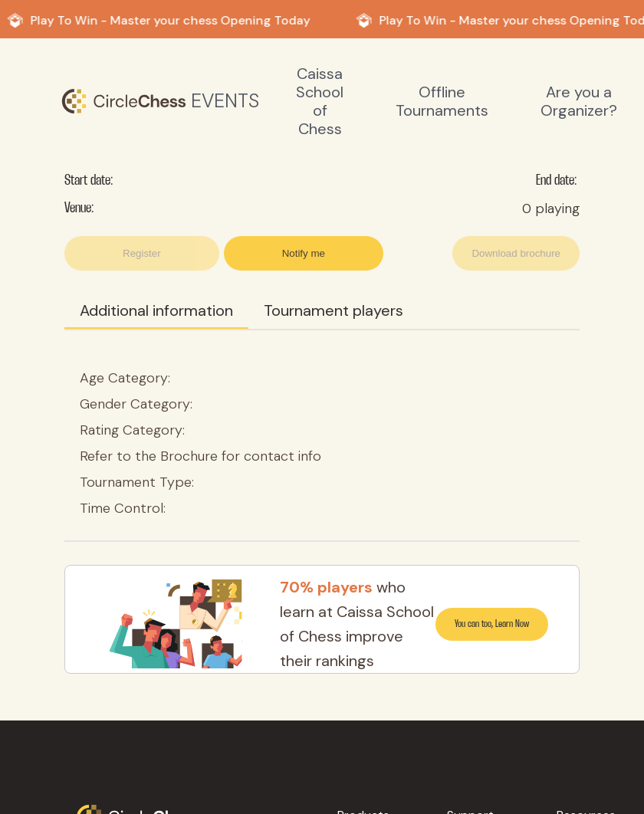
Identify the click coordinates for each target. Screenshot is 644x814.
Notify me (304, 253)
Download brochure (516, 253)
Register (142, 253)
